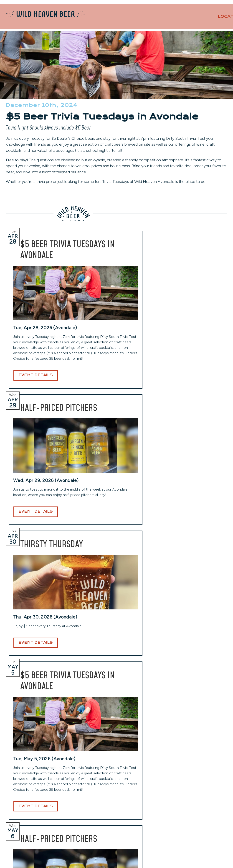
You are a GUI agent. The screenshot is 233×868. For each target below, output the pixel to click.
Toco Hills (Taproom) (136, 789)
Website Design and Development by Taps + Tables (117, 859)
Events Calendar (189, 799)
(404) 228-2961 (23, 822)
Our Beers (167, 20)
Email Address (114, 733)
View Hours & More (26, 829)
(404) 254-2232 (78, 811)
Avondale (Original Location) (32, 789)
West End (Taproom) (81, 789)
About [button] (211, 20)
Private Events (178, 9)
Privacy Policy (187, 819)
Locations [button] (128, 20)
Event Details (36, 451)
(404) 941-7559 (134, 817)
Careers (182, 806)
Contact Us (211, 9)
